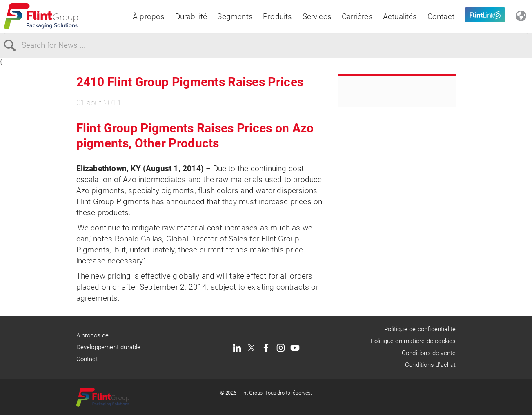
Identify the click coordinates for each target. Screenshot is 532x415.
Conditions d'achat (430, 365)
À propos (149, 17)
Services (317, 17)
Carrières (357, 17)
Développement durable (109, 347)
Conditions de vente (429, 353)
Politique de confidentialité (420, 329)
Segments (235, 17)
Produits (278, 17)
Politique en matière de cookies (413, 341)
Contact (441, 17)
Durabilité (191, 17)
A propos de (93, 335)
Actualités (400, 17)
